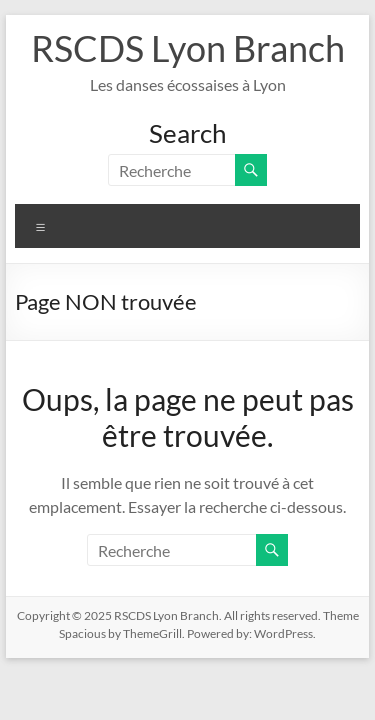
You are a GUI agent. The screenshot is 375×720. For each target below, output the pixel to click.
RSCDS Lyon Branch (188, 48)
